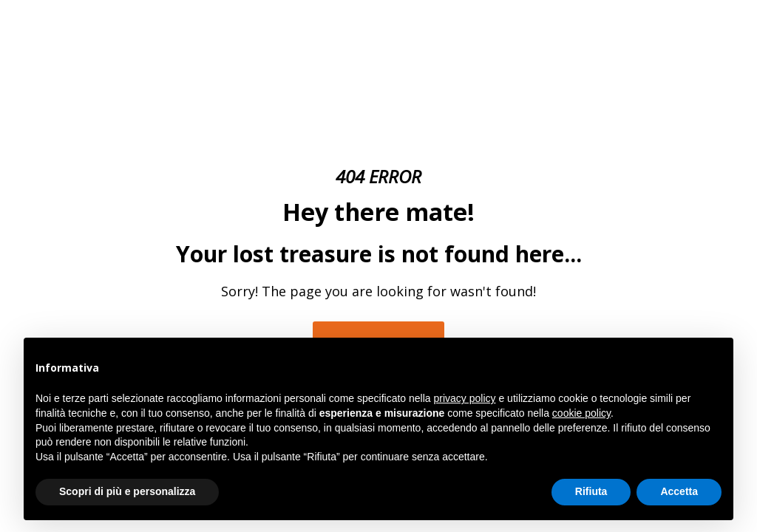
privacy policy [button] (465, 398)
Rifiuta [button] (591, 491)
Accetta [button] (679, 491)
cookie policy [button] (581, 413)
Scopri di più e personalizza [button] (127, 491)
